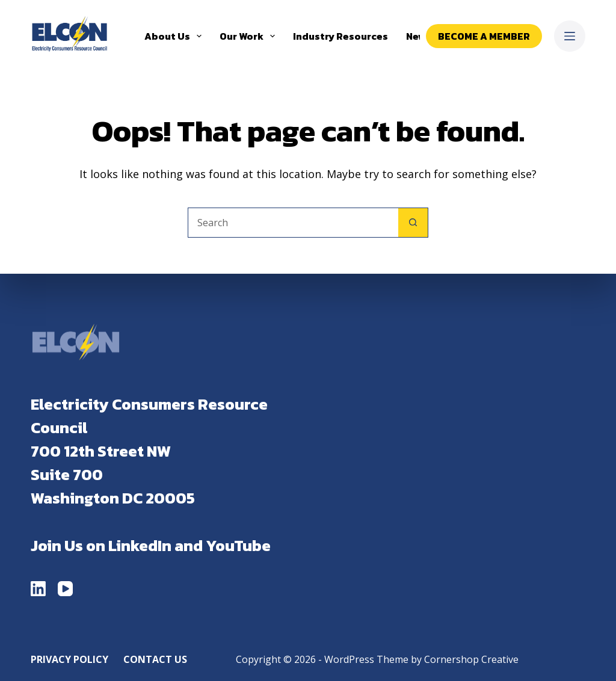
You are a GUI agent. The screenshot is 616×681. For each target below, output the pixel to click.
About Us (175, 36)
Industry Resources (340, 36)
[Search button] (413, 223)
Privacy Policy (69, 660)
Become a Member (484, 36)
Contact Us (155, 660)
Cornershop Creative (471, 659)
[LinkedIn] (38, 589)
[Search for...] (293, 223)
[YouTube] (65, 589)
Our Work (250, 36)
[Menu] (570, 36)
